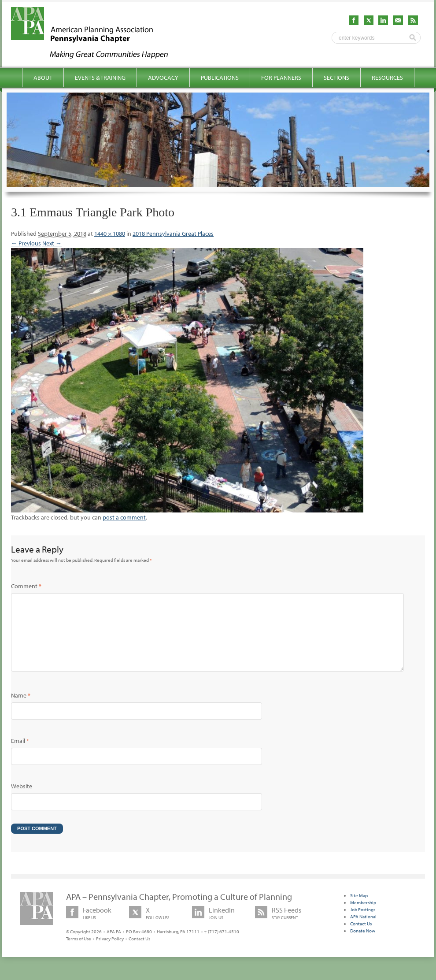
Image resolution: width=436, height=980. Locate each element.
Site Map (359, 909)
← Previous (26, 243)
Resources (387, 78)
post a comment (124, 517)
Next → (52, 243)
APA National (363, 931)
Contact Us (139, 953)
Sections (336, 78)
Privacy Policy (110, 953)
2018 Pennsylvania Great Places (173, 234)
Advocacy (163, 78)
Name (21, 709)
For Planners (281, 78)
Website (22, 800)
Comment (26, 586)
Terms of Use (79, 953)
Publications (220, 78)
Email (20, 755)
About (43, 78)
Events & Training (100, 78)
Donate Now (363, 945)
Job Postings (363, 924)
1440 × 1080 (110, 234)
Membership (363, 917)
